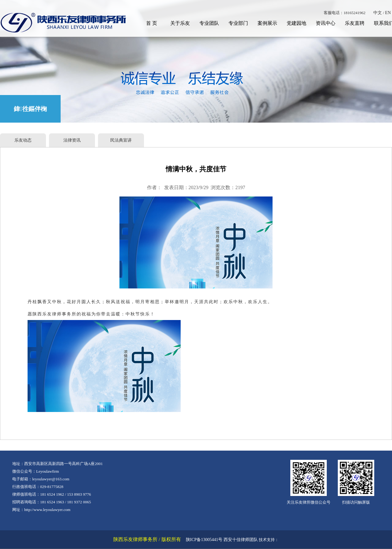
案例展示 (267, 23)
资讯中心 (326, 23)
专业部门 (238, 23)
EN (388, 13)
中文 (378, 13)
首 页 (152, 23)
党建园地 (296, 23)
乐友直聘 (355, 23)
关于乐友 (180, 23)
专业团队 (209, 23)
